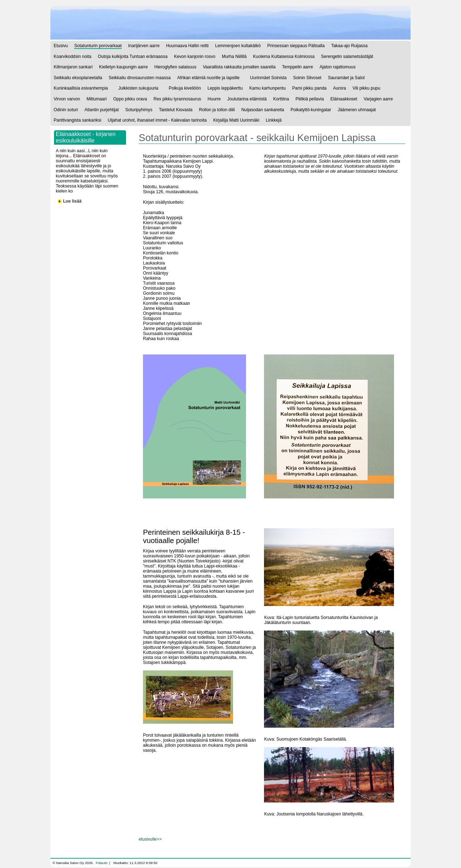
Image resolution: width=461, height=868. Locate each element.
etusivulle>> (150, 839)
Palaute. (102, 863)
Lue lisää (72, 201)
